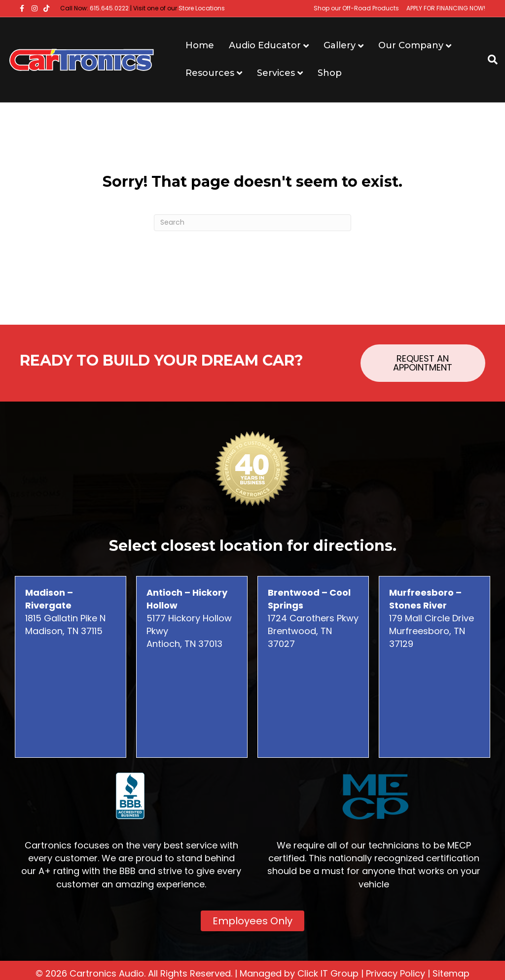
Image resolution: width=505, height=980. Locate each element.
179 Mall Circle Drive (432, 605)
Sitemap (451, 973)
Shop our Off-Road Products (356, 8)
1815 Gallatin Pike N (65, 605)
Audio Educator (265, 45)
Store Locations (202, 8)
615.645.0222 (109, 8)
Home (200, 45)
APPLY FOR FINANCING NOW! (446, 8)
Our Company (411, 45)
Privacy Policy (396, 973)
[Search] (489, 60)
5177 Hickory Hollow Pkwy (189, 612)
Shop (330, 73)
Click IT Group (328, 973)
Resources (210, 73)
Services (276, 73)
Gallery (340, 45)
